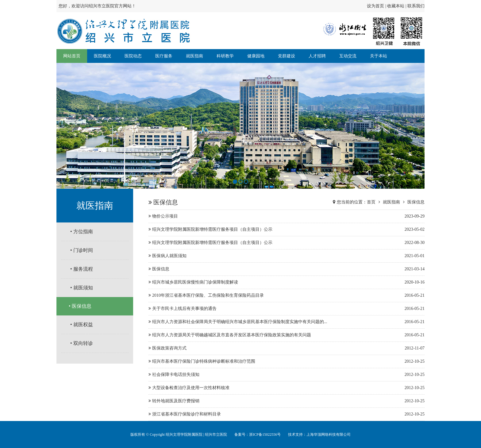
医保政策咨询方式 (287, 348)
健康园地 (256, 56)
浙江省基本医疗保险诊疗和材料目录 (287, 414)
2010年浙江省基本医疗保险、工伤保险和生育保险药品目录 (287, 295)
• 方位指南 (82, 232)
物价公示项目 (287, 216)
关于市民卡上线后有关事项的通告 (287, 309)
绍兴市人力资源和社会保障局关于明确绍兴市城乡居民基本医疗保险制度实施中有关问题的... (287, 322)
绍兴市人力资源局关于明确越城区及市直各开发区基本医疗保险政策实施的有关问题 (287, 335)
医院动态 (133, 56)
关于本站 (379, 56)
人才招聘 (317, 56)
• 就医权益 (82, 324)
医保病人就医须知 (287, 256)
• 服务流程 (82, 269)
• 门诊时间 (82, 250)
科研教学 (225, 56)
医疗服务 (164, 56)
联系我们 (416, 6)
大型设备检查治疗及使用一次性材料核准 (287, 388)
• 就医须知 (82, 288)
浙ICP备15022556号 (265, 434)
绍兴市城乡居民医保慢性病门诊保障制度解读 (287, 282)
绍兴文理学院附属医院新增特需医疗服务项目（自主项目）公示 (287, 230)
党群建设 (287, 56)
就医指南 (194, 56)
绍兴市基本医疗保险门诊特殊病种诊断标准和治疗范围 (287, 361)
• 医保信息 (80, 306)
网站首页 (72, 56)
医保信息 (416, 202)
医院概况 (102, 56)
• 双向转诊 (82, 343)
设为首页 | (377, 6)
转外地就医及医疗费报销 (287, 401)
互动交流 (348, 56)
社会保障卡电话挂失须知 (287, 375)
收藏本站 (396, 6)
